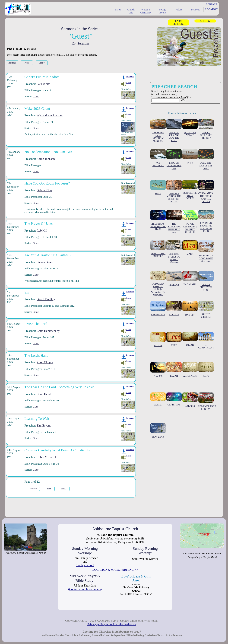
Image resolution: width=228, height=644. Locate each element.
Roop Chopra (45, 362)
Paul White (43, 84)
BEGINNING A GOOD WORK (206, 251)
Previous (12, 63)
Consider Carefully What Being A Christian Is (57, 450)
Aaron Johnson (46, 159)
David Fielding (46, 299)
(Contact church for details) (85, 589)
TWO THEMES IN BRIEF (158, 249)
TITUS (158, 187)
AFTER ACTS (190, 370)
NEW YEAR (158, 430)
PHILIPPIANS (158, 309)
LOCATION (211, 9)
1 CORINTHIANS (206, 340)
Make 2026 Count (37, 109)
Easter (118, 10)
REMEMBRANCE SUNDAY (207, 401)
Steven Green (45, 262)
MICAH (190, 339)
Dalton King (44, 190)
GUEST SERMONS (206, 310)
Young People (162, 11)
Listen (129, 83)
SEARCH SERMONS (179, 22)
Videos (179, 10)
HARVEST (190, 400)
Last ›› (42, 63)
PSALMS (158, 370)
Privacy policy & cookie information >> (112, 624)
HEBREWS (174, 278)
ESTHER (158, 339)
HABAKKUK (190, 278)
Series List (205, 21)
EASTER (158, 399)
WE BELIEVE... (158, 158)
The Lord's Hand (36, 355)
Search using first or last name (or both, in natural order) (174, 92)
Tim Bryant (44, 426)
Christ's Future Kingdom (42, 77)
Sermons (195, 10)
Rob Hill (42, 231)
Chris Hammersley (48, 331)
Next (27, 63)
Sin (27, 292)
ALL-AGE (174, 309)
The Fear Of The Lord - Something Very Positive (59, 387)
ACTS (206, 370)
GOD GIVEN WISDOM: (158, 284)
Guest (36, 96)
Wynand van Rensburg (50, 115)
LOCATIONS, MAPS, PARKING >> (115, 570)
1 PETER (190, 157)
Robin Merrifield (47, 457)
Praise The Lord (36, 324)
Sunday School (85, 565)
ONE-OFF (190, 309)
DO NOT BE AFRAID (190, 128)
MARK (190, 248)
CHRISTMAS (174, 399)
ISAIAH (174, 370)
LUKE (174, 339)
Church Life (131, 11)
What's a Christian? (146, 11)
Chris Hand (44, 394)
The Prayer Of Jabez (39, 224)
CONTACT (211, 4)
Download (130, 77)
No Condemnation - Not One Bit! (48, 152)
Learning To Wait (37, 419)
